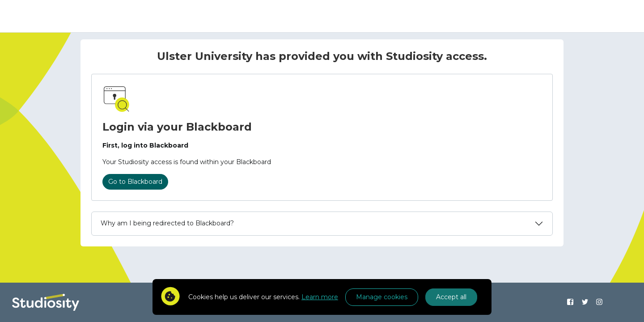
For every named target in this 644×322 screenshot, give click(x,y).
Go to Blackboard (135, 182)
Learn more (320, 297)
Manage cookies (382, 297)
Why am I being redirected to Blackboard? (167, 223)
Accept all (451, 297)
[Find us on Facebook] (570, 302)
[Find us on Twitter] (585, 302)
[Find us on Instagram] (600, 302)
